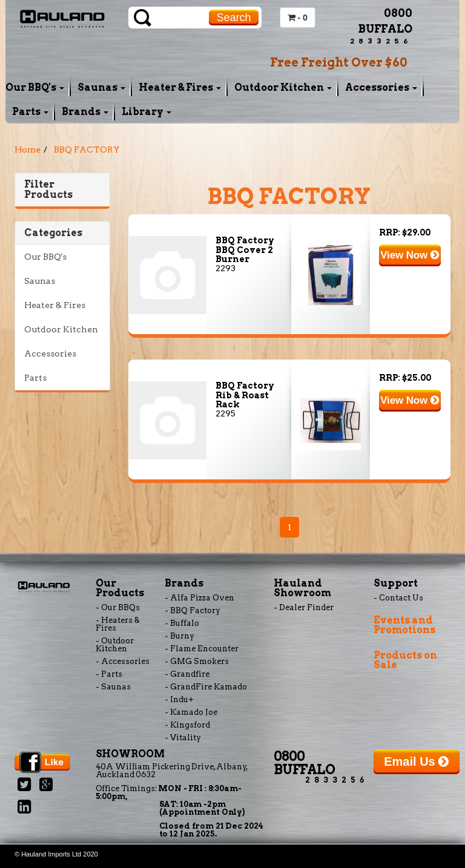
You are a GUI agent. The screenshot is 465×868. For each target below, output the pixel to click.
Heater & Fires (180, 87)
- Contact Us (398, 598)
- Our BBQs (118, 607)
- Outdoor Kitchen (115, 645)
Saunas (101, 87)
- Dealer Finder (304, 607)
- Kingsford (187, 725)
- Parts (109, 674)
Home (28, 150)
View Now (410, 255)
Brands (85, 112)
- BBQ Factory (193, 610)
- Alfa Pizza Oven (200, 598)
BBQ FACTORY (87, 150)
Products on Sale (405, 660)
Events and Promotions (404, 625)
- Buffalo (182, 623)
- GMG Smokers (197, 661)
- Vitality (183, 738)
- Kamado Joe (191, 712)
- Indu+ (179, 699)
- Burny (180, 636)
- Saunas (113, 687)
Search (233, 18)
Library (147, 112)
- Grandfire (187, 674)
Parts (30, 112)
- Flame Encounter (202, 649)
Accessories (381, 87)
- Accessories (123, 661)
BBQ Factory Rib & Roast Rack (245, 395)
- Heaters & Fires (118, 624)
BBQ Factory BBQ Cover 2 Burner (245, 250)
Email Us (416, 761)
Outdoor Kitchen (283, 87)
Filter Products (48, 190)
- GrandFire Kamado (206, 687)
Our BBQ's (35, 87)
